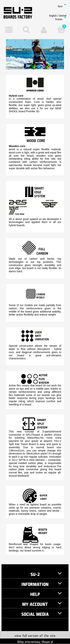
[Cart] (61, 30)
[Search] (26, 30)
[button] (9, 30)
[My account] (44, 30)
